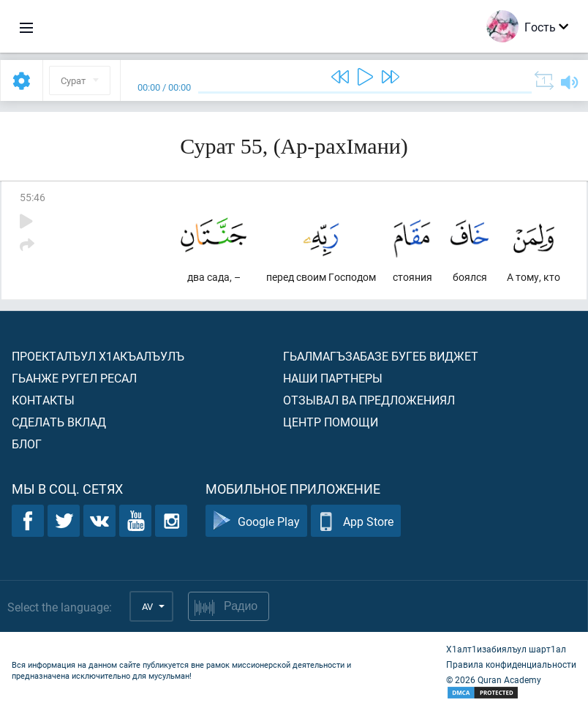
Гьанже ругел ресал (74, 378)
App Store (356, 521)
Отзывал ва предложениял (369, 400)
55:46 (33, 197)
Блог (27, 444)
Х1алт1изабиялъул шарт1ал (506, 649)
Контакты (43, 400)
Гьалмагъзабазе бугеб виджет (381, 356)
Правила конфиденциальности (511, 664)
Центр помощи (331, 422)
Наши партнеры (333, 378)
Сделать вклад (59, 422)
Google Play (256, 521)
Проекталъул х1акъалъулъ (98, 356)
